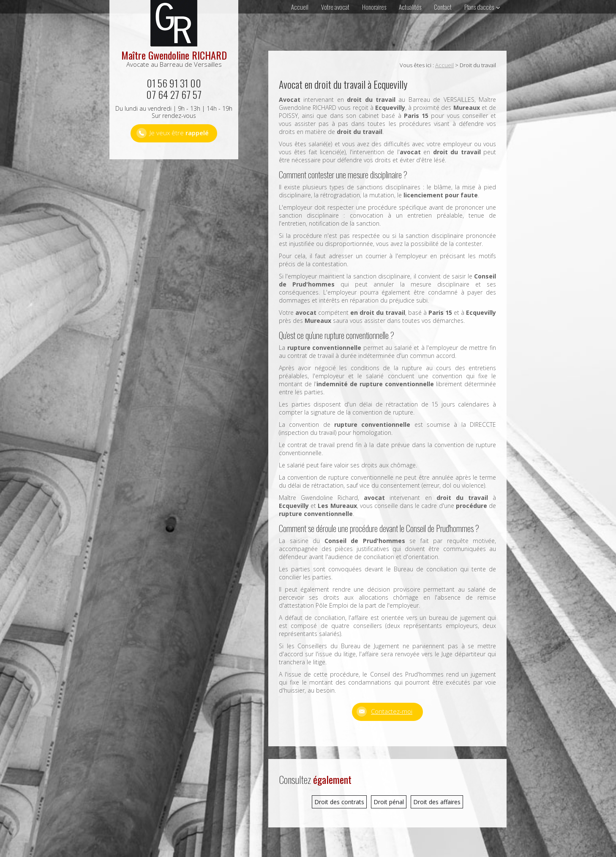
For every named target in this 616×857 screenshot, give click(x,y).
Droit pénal (389, 802)
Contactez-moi (392, 711)
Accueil (300, 7)
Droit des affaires (437, 802)
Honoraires (374, 7)
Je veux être (179, 133)
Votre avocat (335, 7)
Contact (443, 7)
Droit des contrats (339, 802)
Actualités (410, 7)
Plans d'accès (479, 7)
